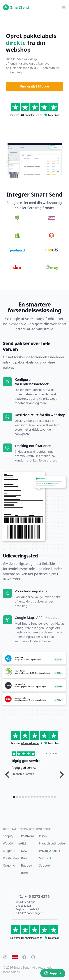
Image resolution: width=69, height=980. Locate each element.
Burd (24, 873)
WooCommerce (14, 843)
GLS (24, 843)
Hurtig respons (24, 761)
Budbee (26, 865)
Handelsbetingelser (53, 843)
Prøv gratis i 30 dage (34, 86)
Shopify (8, 836)
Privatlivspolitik (50, 851)
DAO (24, 851)
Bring (25, 858)
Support (45, 865)
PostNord (28, 836)
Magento (9, 851)
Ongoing (9, 865)
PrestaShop (11, 858)
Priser (43, 836)
